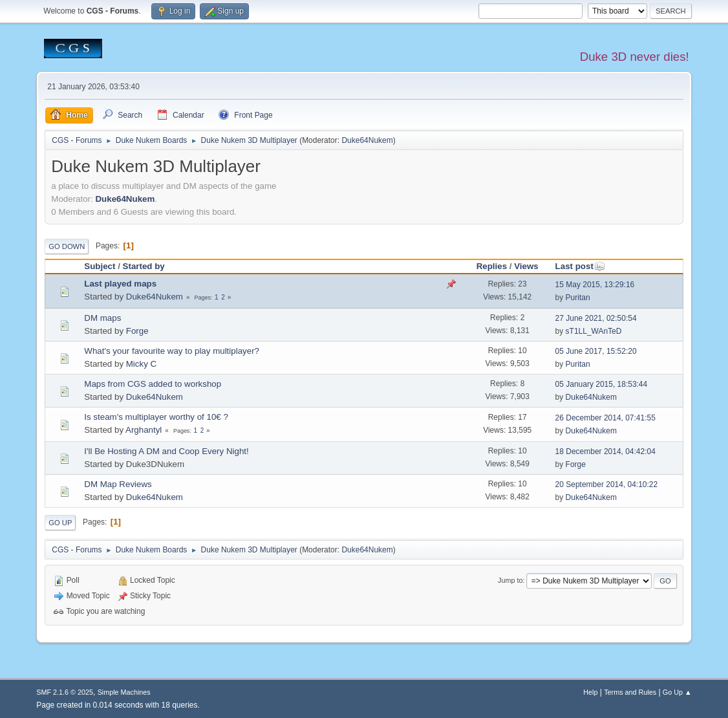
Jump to (510, 580)
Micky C (141, 364)
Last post (580, 266)
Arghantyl (144, 430)
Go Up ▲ (677, 692)
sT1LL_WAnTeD (594, 331)
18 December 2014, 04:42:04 (605, 451)
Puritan (578, 298)
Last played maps (120, 284)
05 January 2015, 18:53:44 (602, 384)
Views (526, 266)
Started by (144, 266)
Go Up (60, 523)
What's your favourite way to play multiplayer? (172, 351)
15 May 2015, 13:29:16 (595, 285)
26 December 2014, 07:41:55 (605, 418)
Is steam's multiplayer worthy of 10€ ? (156, 417)
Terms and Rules (630, 692)
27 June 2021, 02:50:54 (596, 318)
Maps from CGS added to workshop (153, 384)
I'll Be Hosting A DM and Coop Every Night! (166, 451)
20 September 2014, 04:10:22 (607, 484)
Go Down (67, 246)
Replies (492, 266)
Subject (100, 266)
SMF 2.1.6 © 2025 (65, 692)
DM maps (102, 318)
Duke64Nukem (367, 140)
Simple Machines (124, 692)
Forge (137, 331)
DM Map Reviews (118, 484)
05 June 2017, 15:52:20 (596, 351)
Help (590, 692)
